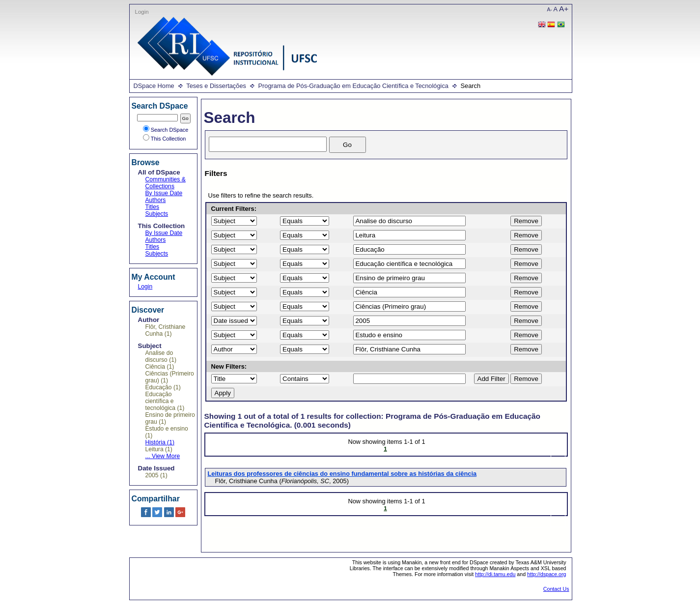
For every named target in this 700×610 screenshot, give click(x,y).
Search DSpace (166, 130)
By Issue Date (164, 193)
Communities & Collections (166, 183)
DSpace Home (154, 86)
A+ (564, 9)
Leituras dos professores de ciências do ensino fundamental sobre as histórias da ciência (342, 474)
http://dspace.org (546, 574)
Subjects (157, 214)
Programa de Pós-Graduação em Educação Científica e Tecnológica (353, 86)
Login (142, 12)
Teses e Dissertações (216, 86)
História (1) (160, 442)
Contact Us (556, 589)
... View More (163, 456)
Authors (156, 200)
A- (550, 10)
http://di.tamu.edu (495, 574)
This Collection (165, 139)
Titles (153, 207)
